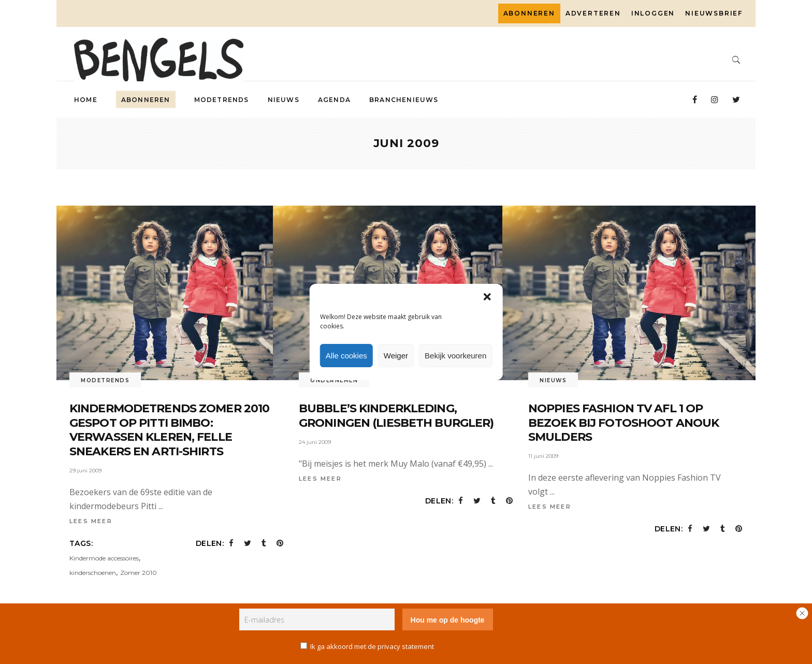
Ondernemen (334, 380)
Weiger (396, 356)
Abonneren (529, 13)
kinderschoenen (93, 573)
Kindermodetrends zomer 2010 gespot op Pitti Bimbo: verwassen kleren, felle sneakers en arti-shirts (169, 430)
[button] (487, 297)
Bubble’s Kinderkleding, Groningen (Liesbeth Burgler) (396, 416)
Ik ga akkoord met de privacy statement (372, 646)
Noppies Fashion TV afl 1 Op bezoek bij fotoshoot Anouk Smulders (624, 423)
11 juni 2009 (543, 456)
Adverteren (593, 13)
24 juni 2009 (315, 442)
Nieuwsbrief (714, 13)
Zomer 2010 (139, 573)
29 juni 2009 (85, 471)
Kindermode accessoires (104, 558)
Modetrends (105, 380)
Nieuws (553, 380)
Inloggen (653, 13)
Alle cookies (346, 356)
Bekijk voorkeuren (455, 356)
